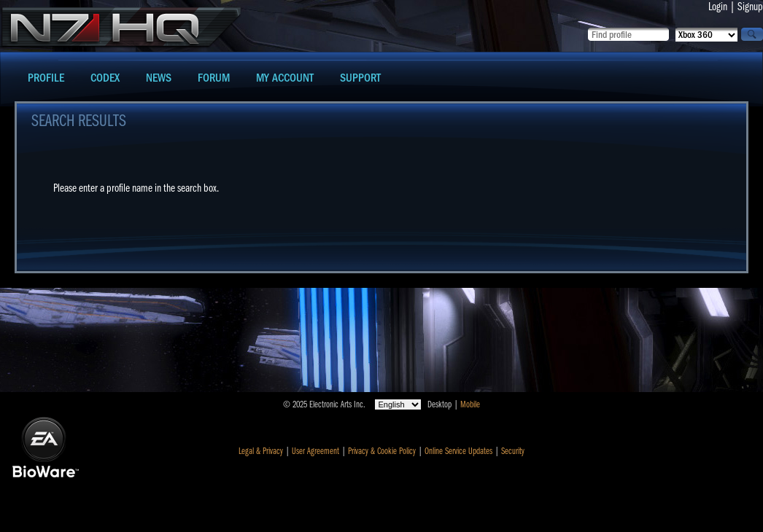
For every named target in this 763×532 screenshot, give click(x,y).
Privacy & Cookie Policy (382, 451)
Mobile (470, 404)
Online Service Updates (458, 451)
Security (513, 451)
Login (718, 7)
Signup (750, 7)
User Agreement (315, 451)
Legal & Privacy (261, 451)
